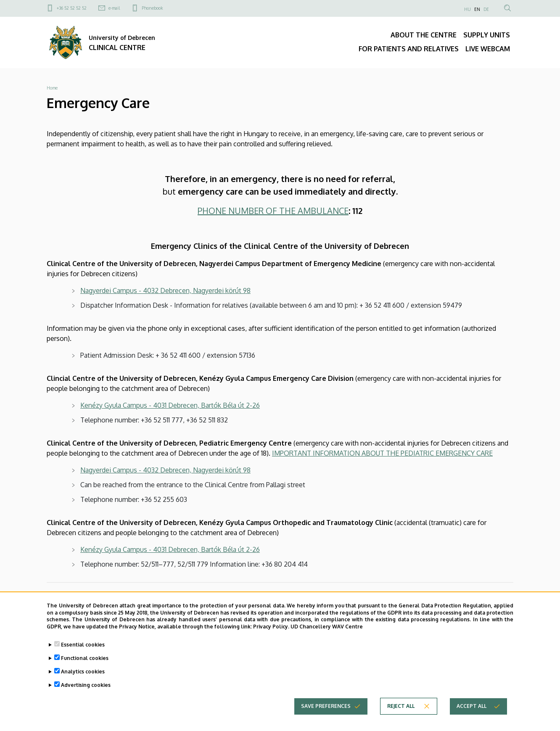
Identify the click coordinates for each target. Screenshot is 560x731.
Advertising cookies (86, 687)
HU (468, 9)
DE (486, 9)
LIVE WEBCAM (488, 49)
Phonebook (152, 8)
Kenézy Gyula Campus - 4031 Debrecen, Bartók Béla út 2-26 (170, 405)
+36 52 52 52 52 (72, 8)
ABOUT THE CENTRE (424, 35)
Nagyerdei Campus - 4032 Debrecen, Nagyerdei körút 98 (165, 290)
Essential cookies (83, 647)
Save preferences (326, 709)
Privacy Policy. (271, 629)
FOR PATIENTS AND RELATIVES (409, 49)
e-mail (114, 8)
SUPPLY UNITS (487, 35)
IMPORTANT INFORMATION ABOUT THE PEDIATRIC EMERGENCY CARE (382, 453)
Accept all (472, 709)
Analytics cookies (83, 674)
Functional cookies (85, 661)
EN (477, 9)
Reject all (401, 709)
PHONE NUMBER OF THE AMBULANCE (273, 211)
